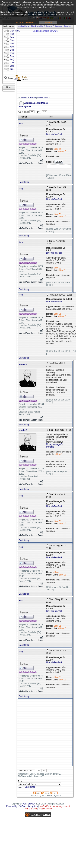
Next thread (43, 98)
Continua (48, 22)
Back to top (24, 182)
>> (45, 112)
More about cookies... (26, 22)
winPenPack (29, 804)
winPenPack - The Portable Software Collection (40, 26)
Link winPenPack (54, 134)
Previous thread (28, 98)
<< (32, 112)
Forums (68, 26)
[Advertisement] (33, 63)
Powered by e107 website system (22, 806)
